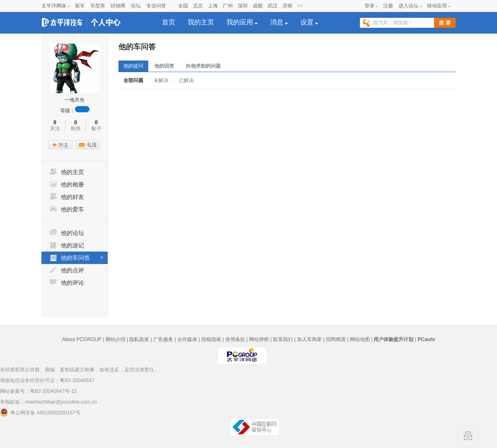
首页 (169, 22)
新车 (80, 6)
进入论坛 (408, 6)
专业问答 (156, 6)
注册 (388, 6)
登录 (369, 6)
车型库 (98, 6)
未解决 (161, 80)
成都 (258, 6)
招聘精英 (336, 339)
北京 (198, 6)
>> (300, 6)
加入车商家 (309, 339)
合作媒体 (187, 339)
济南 (287, 6)
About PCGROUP (82, 339)
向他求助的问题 (203, 66)
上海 (213, 6)
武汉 (273, 6)
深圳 (243, 6)
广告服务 (163, 339)
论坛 (136, 6)
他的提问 (133, 66)
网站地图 (360, 339)
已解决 (186, 80)
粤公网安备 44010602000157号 (40, 412)
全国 (183, 6)
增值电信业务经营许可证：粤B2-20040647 (47, 380)
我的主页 (201, 22)
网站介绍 (116, 339)
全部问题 (133, 80)
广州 (228, 6)
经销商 (118, 6)
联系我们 (283, 339)
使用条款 (235, 339)
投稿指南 (211, 339)
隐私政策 (139, 339)
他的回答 (164, 66)
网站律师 (259, 339)
